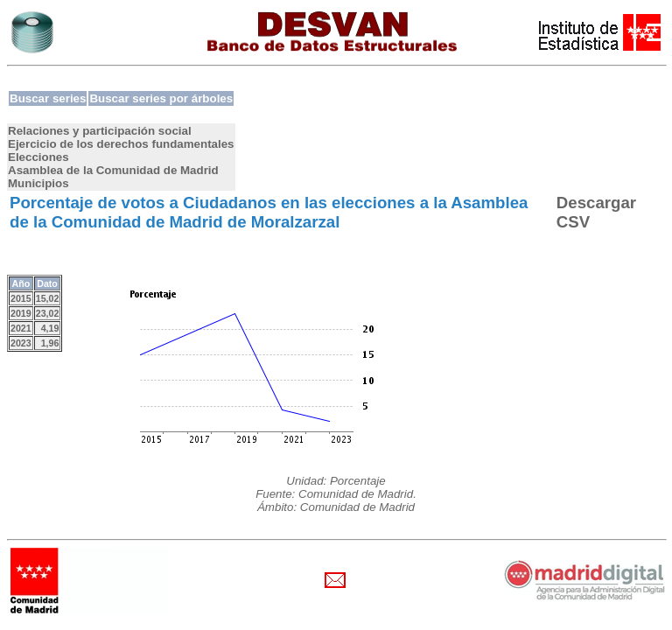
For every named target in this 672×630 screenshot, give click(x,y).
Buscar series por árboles (161, 98)
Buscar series (48, 98)
